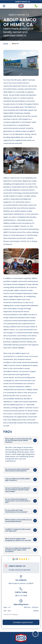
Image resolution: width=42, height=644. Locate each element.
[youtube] (26, 636)
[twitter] (21, 636)
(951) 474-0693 (21, 586)
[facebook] (16, 636)
